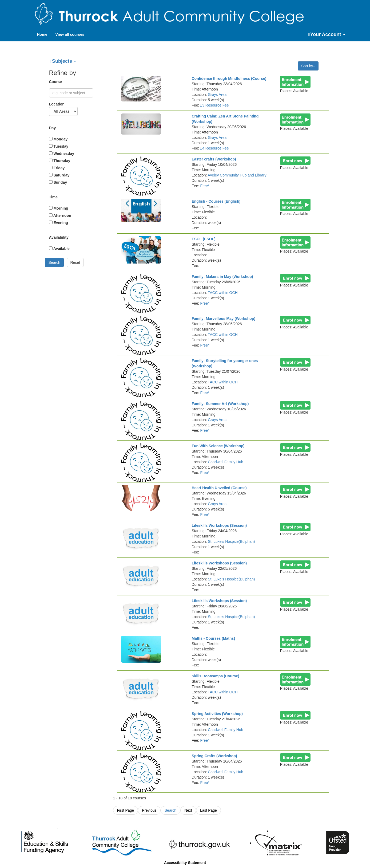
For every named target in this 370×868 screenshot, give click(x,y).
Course (56, 82)
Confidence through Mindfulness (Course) (229, 78)
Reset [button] (75, 262)
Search (170, 810)
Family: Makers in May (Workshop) (222, 277)
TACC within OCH (223, 293)
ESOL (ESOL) (203, 239)
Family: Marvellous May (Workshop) (223, 319)
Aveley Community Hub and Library (237, 175)
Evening (59, 223)
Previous (149, 810)
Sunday (58, 182)
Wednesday (62, 154)
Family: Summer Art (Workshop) (220, 404)
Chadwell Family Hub (225, 462)
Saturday (59, 175)
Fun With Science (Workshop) (218, 446)
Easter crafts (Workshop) (214, 159)
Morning (59, 208)
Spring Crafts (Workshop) (214, 756)
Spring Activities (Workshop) (217, 714)
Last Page (208, 810)
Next (188, 810)
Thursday (60, 161)
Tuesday (59, 146)
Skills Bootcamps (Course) (215, 676)
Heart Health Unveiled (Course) (219, 488)
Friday (57, 168)
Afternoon (60, 215)
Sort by (308, 66)
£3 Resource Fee (214, 105)
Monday (58, 139)
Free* (205, 186)
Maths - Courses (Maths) (213, 638)
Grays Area (217, 95)
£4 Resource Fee (214, 148)
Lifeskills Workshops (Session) (219, 525)
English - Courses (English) (216, 201)
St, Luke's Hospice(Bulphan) (231, 541)
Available (59, 249)
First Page (126, 810)
